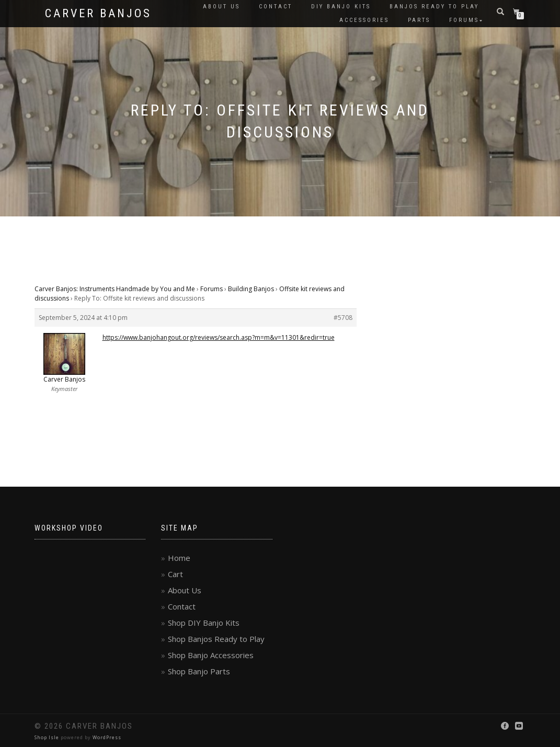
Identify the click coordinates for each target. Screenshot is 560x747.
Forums (464, 20)
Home (179, 558)
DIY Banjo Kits (341, 7)
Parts (419, 20)
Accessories (364, 20)
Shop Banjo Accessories (211, 655)
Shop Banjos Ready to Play (216, 639)
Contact (276, 7)
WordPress (107, 737)
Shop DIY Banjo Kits (204, 623)
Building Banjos (251, 289)
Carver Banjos (98, 14)
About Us (221, 7)
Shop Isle (47, 737)
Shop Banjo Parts (199, 671)
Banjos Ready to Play (434, 7)
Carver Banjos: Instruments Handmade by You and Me (115, 289)
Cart (175, 574)
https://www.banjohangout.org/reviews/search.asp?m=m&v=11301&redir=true (219, 337)
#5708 (343, 318)
